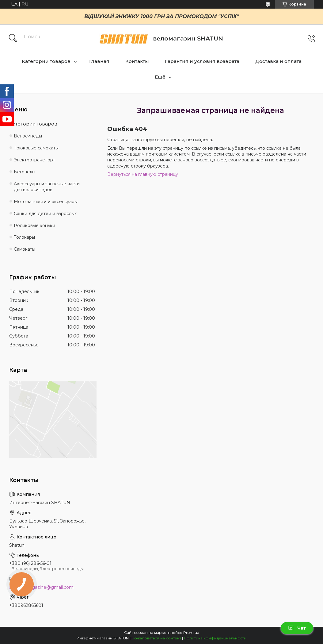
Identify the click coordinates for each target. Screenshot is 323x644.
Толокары (24, 237)
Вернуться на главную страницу (143, 174)
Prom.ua (191, 632)
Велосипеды (28, 136)
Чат (297, 628)
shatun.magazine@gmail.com (41, 587)
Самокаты (25, 249)
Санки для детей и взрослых (45, 214)
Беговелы (25, 172)
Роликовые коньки (34, 226)
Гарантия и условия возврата (202, 61)
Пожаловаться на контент (156, 638)
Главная (99, 61)
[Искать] (13, 39)
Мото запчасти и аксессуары (46, 202)
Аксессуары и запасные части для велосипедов (47, 187)
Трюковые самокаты (36, 148)
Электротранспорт (34, 160)
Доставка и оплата (278, 61)
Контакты (137, 61)
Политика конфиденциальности (215, 638)
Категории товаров (46, 61)
